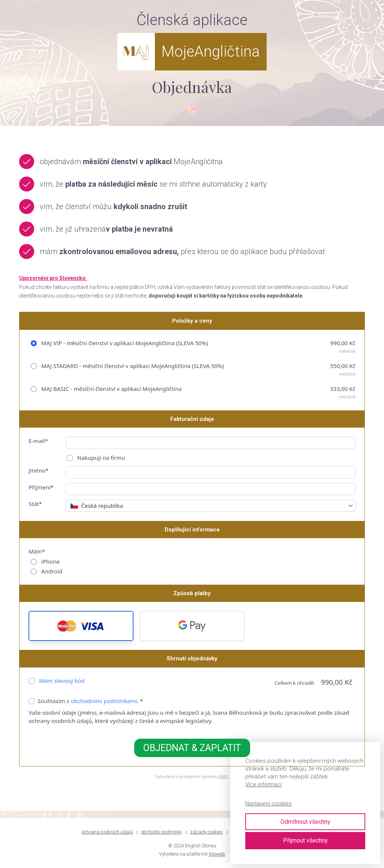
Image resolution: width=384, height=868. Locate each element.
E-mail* (38, 441)
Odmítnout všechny (305, 822)
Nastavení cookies (268, 804)
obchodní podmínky (161, 832)
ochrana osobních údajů (107, 832)
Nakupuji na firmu (100, 458)
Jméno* (38, 470)
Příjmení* (41, 487)
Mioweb (217, 854)
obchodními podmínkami (104, 701)
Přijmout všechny (305, 840)
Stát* (35, 504)
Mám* (37, 551)
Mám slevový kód (62, 681)
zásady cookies (206, 832)
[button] (81, 626)
